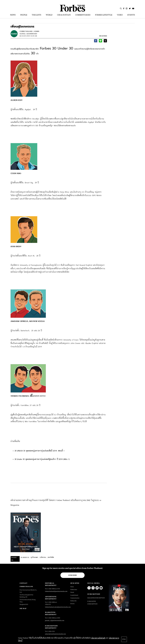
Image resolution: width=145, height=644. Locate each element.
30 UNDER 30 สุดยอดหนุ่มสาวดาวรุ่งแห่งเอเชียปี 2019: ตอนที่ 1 (40, 451)
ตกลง (124, 639)
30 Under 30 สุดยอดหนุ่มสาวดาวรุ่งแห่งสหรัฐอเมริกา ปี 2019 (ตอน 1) (42, 459)
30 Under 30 (25, 558)
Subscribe (73, 575)
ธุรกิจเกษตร (34, 557)
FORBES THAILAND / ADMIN (29, 31)
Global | (23, 34)
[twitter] (105, 41)
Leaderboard (32, 34)
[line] (100, 41)
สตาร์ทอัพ (51, 557)
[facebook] (96, 41)
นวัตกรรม (43, 557)
